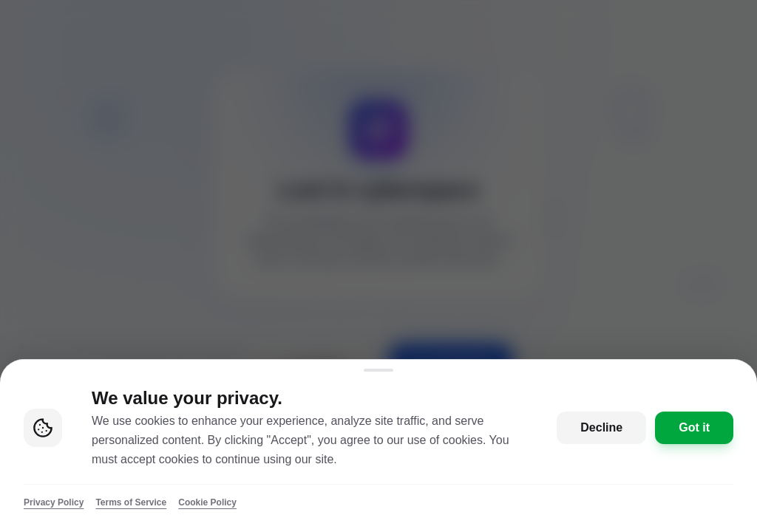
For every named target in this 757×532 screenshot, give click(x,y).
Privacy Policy (54, 502)
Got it (694, 427)
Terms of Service (131, 502)
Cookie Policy (207, 502)
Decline (601, 427)
